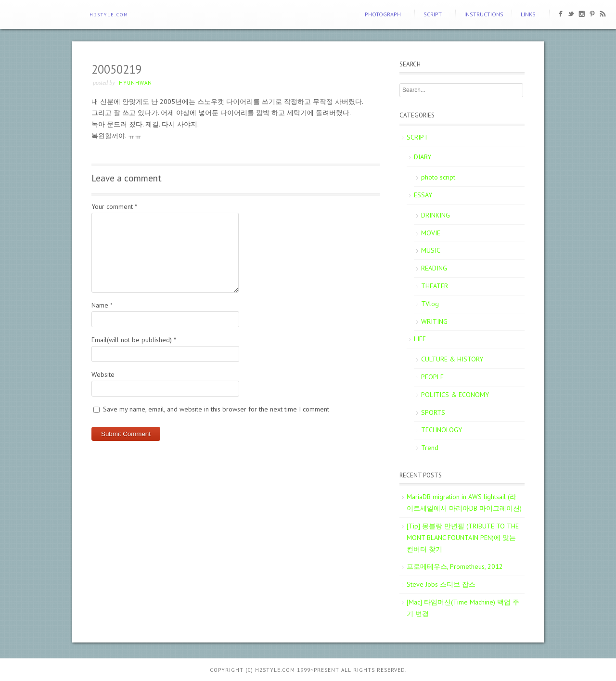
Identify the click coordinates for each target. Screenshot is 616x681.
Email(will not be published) (134, 340)
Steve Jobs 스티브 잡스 (441, 584)
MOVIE (431, 233)
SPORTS (433, 412)
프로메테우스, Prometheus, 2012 (455, 566)
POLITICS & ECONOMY (455, 395)
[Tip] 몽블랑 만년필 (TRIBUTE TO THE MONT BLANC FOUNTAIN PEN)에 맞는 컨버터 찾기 (463, 538)
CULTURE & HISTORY (452, 359)
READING (434, 268)
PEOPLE (432, 377)
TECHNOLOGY (442, 430)
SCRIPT (433, 14)
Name (102, 305)
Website (103, 374)
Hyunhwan (135, 83)
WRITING (434, 321)
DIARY (423, 157)
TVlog (430, 304)
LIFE (420, 339)
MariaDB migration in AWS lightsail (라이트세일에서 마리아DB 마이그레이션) (464, 502)
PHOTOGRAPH (383, 14)
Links (528, 14)
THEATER (435, 286)
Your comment (114, 206)
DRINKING (436, 215)
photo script (438, 177)
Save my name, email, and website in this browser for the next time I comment (216, 409)
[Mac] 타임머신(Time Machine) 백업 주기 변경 (463, 608)
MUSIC (431, 250)
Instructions (484, 14)
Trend (430, 448)
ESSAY (423, 195)
